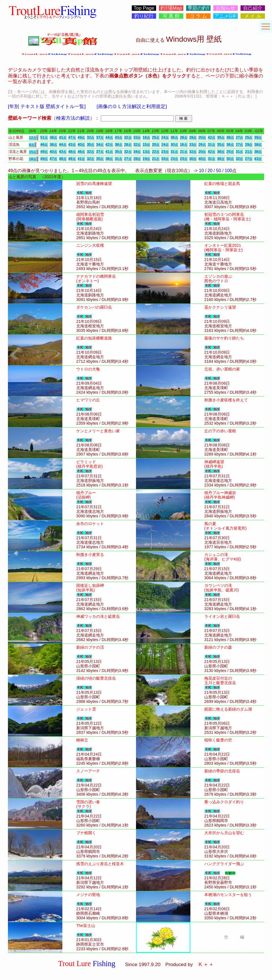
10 (201, 171)
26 (202, 145)
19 (146, 159)
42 (211, 137)
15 (146, 145)
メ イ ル (253, 16)
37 (100, 137)
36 (174, 137)
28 (184, 137)
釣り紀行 (144, 16)
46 (44, 145)
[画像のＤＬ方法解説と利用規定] (132, 106)
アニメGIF (226, 16)
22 (156, 152)
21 (184, 152)
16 (146, 137)
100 (228, 171)
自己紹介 (253, 8)
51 (44, 137)
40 (81, 145)
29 (248, 145)
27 (239, 137)
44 (109, 137)
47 (72, 137)
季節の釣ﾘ (198, 8)
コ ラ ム (198, 16)
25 (156, 137)
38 (53, 137)
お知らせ (226, 8)
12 (33, 138)
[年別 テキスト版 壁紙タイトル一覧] (47, 106)
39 (258, 137)
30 (174, 145)
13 (146, 152)
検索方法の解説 (73, 118)
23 (165, 152)
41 (63, 137)
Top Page (144, 8)
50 (219, 171)
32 (90, 137)
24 (165, 137)
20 (202, 137)
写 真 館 (171, 16)
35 (221, 137)
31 (211, 145)
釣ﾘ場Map (171, 8)
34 (100, 145)
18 (33, 159)
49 (81, 137)
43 (118, 137)
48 (72, 152)
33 (137, 137)
